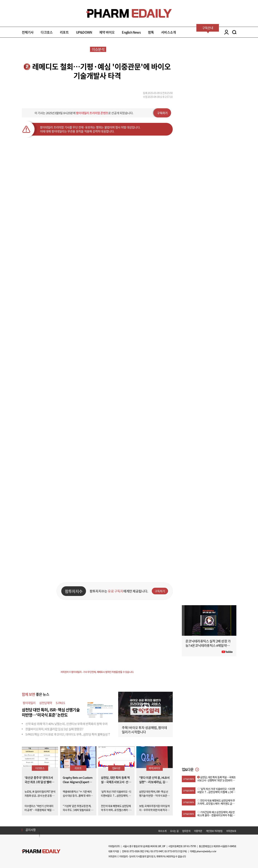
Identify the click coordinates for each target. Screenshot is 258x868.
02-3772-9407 (157, 851)
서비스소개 (168, 32)
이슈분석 (98, 49)
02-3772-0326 (133, 851)
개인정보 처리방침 (214, 831)
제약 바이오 (107, 32)
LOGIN (226, 32)
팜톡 (151, 32)
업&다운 (116, 768)
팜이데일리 (29, 703)
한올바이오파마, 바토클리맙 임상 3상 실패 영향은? (54, 729)
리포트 (64, 32)
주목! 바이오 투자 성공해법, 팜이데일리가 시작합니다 (144, 730)
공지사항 (31, 830)
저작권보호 (231, 831)
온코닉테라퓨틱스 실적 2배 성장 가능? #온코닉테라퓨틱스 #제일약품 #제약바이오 (209, 645)
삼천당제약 (46, 703)
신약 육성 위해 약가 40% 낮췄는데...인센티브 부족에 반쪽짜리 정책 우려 (66, 724)
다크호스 (47, 32)
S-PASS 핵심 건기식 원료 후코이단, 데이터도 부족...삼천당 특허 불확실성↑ (68, 734)
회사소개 (162, 831)
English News (131, 32)
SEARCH (234, 32)
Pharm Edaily (41, 851)
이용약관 (198, 831)
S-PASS (60, 703)
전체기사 (28, 32)
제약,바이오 (154, 768)
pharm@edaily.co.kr (206, 851)
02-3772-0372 (171, 851)
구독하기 (162, 113)
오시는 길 (174, 831)
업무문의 (186, 831)
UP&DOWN (84, 32)
